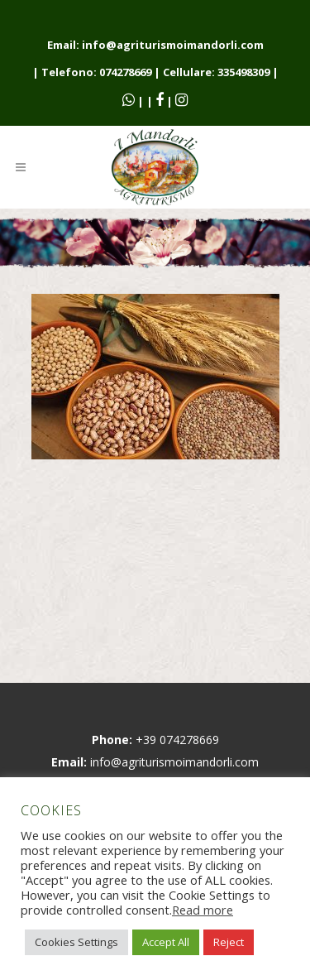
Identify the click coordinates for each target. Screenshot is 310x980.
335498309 (243, 72)
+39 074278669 (177, 740)
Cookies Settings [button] (76, 942)
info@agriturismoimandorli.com (173, 45)
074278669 (125, 72)
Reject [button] (229, 942)
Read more (203, 910)
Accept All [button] (166, 942)
